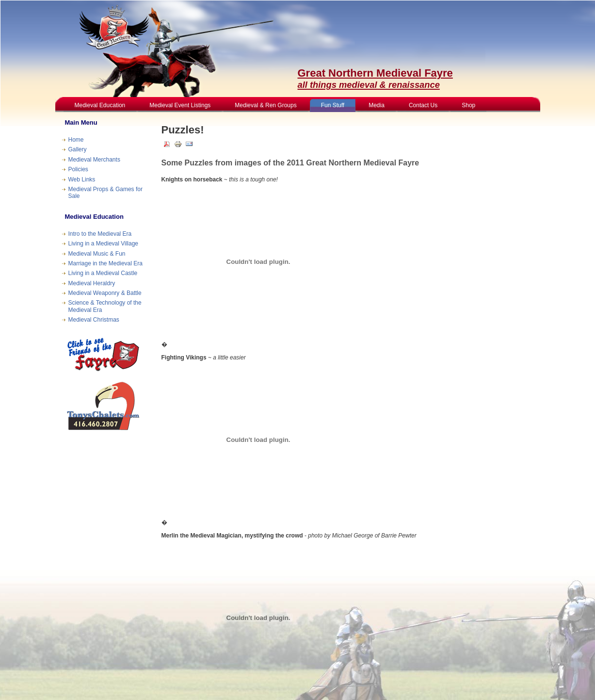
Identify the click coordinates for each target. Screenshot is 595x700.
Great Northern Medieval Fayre (375, 79)
